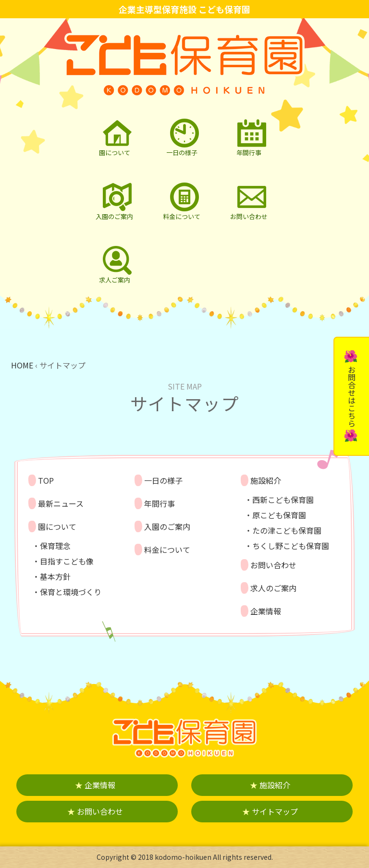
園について (57, 526)
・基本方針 (51, 576)
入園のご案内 (167, 526)
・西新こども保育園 (279, 500)
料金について (167, 550)
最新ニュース (61, 503)
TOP (46, 480)
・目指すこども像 (63, 561)
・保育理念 (51, 546)
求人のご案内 (273, 588)
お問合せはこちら (352, 396)
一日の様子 (163, 480)
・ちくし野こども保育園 (287, 546)
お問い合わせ (273, 565)
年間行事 (160, 503)
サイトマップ (270, 811)
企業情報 (266, 611)
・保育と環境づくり (67, 592)
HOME (22, 365)
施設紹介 (266, 480)
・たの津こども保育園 (283, 530)
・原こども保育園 (275, 515)
